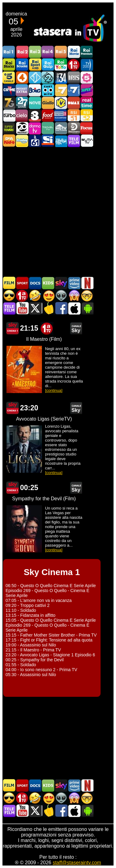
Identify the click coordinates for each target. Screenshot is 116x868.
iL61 (35, 141)
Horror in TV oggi (74, 296)
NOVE (35, 103)
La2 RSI (87, 115)
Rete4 (22, 77)
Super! (87, 90)
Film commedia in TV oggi (35, 296)
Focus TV (87, 128)
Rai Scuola (22, 65)
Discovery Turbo (9, 115)
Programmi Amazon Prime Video (74, 283)
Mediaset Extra (22, 90)
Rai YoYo (61, 65)
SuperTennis (9, 128)
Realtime (87, 103)
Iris (74, 77)
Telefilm (74, 141)
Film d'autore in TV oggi (87, 296)
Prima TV (74, 65)
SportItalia (48, 141)
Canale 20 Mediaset (22, 128)
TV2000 (87, 65)
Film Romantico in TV (48, 296)
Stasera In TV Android (87, 308)
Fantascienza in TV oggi (61, 296)
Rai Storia (9, 65)
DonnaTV (35, 128)
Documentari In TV (35, 283)
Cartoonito (48, 90)
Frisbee (22, 141)
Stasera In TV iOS (74, 308)
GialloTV (48, 103)
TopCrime (9, 90)
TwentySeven (22, 103)
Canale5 (9, 77)
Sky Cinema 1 (12, 328)
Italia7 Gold (9, 103)
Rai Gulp (48, 65)
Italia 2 (48, 77)
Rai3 (35, 52)
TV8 (35, 115)
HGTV (61, 128)
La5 (87, 77)
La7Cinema (74, 90)
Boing (35, 90)
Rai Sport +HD (35, 65)
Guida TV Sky (61, 283)
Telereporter (61, 141)
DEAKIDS (9, 141)
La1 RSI (74, 115)
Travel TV (48, 128)
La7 (61, 90)
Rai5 (61, 52)
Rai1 (9, 52)
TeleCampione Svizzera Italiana (61, 115)
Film (9, 283)
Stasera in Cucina (48, 308)
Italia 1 (35, 77)
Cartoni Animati (48, 283)
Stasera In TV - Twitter (35, 308)
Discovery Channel (74, 128)
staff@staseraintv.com (77, 863)
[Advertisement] (58, 211)
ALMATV (87, 141)
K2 (61, 103)
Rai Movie (74, 52)
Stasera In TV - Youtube (22, 308)
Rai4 (48, 52)
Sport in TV (22, 283)
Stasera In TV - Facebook (61, 308)
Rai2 (22, 52)
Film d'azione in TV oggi (9, 296)
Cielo (22, 115)
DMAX (74, 103)
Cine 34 (61, 77)
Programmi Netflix (87, 283)
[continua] (54, 390)
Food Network (48, 115)
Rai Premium (87, 52)
